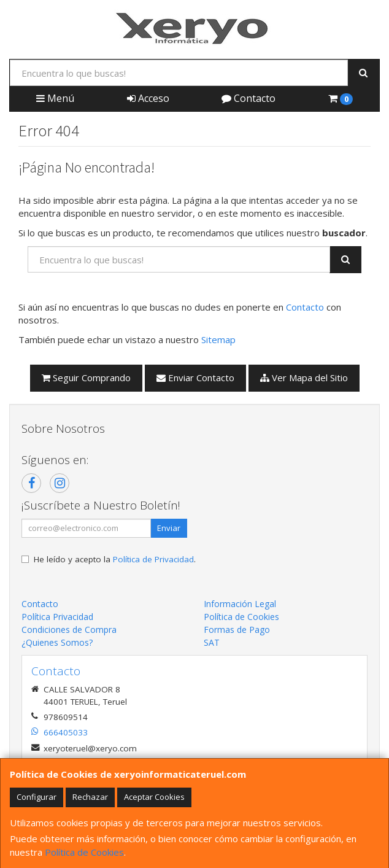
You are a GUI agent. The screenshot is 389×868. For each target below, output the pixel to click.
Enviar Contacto (195, 378)
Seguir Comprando (86, 378)
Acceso (148, 98)
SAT (212, 642)
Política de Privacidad (153, 559)
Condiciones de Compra (69, 630)
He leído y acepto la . (115, 559)
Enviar (169, 528)
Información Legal (240, 604)
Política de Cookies (84, 852)
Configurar (37, 797)
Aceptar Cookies (154, 797)
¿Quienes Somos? (57, 642)
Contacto (248, 98)
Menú (55, 98)
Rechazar (90, 797)
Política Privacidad (57, 617)
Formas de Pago (237, 630)
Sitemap (218, 339)
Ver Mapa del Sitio (304, 378)
